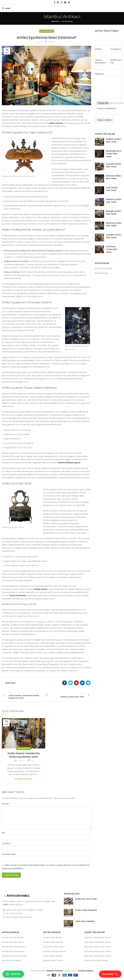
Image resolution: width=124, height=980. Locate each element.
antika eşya (10, 683)
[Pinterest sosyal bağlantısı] (69, 2)
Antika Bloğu (67, 21)
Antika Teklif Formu (53, 962)
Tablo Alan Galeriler (85, 922)
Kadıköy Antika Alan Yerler (113, 140)
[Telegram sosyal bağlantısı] (88, 683)
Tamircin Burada (17, 595)
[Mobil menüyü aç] (6, 8)
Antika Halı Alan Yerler (13, 943)
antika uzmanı (56, 123)
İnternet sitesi (9, 855)
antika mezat (41, 589)
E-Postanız (116, 49)
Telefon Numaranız (100, 61)
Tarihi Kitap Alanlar (53, 957)
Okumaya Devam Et (24, 780)
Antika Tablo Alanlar (53, 943)
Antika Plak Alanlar (11, 962)
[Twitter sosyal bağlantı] (58, 2)
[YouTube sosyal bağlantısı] (65, 2)
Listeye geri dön (46, 696)
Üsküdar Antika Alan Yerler (113, 165)
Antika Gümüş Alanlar (13, 939)
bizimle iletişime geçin (69, 463)
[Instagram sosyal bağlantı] (62, 2)
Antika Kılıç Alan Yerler (86, 900)
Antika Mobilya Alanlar (13, 953)
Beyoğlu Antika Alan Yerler (113, 213)
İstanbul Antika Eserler (55, 953)
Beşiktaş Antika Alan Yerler (114, 224)
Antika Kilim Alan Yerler (14, 948)
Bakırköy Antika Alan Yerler (114, 201)
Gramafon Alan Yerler (54, 948)
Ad (4, 834)
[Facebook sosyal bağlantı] (55, 2)
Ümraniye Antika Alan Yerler (112, 249)
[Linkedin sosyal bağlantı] (82, 683)
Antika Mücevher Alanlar (14, 957)
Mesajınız (99, 74)
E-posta (6, 845)
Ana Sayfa (55, 21)
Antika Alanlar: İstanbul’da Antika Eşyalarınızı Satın (24, 756)
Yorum (6, 805)
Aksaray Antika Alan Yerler (113, 177)
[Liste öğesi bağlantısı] (31, 915)
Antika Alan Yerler (104, 269)
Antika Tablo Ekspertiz (86, 911)
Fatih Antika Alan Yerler (112, 189)
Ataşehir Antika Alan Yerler (114, 236)
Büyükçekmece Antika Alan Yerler (113, 154)
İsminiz (98, 49)
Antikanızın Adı (116, 61)
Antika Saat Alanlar (53, 939)
